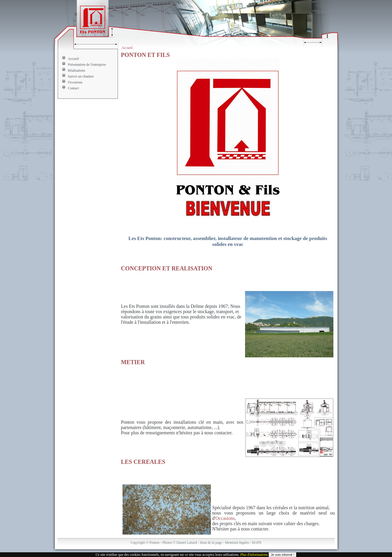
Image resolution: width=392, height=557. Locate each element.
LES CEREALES (143, 462)
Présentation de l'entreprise (87, 65)
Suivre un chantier (81, 76)
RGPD (257, 543)
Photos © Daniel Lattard (180, 543)
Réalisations (77, 70)
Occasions (75, 82)
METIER (133, 362)
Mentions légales (237, 543)
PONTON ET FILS (145, 55)
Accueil (127, 48)
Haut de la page (211, 543)
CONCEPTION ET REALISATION (167, 268)
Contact (73, 88)
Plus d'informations (254, 555)
